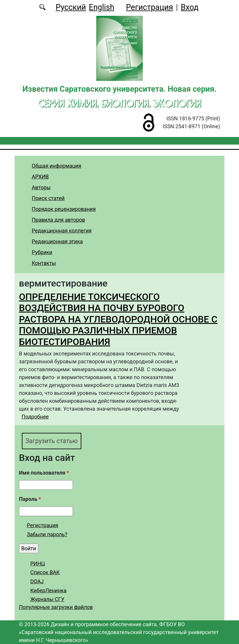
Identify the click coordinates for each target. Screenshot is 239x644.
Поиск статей (48, 198)
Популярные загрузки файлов (56, 607)
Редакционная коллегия (62, 231)
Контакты (44, 263)
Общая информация (57, 166)
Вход (190, 7)
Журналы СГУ (47, 599)
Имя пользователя (44, 473)
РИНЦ (38, 564)
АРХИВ (40, 177)
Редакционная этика (57, 241)
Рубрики (42, 252)
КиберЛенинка (48, 590)
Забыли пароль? (47, 534)
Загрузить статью (52, 441)
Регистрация (149, 7)
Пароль (30, 499)
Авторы (41, 187)
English (102, 7)
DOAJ (37, 581)
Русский (71, 7)
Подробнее (35, 417)
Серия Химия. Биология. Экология (120, 103)
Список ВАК (45, 572)
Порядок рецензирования (64, 209)
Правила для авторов (58, 220)
